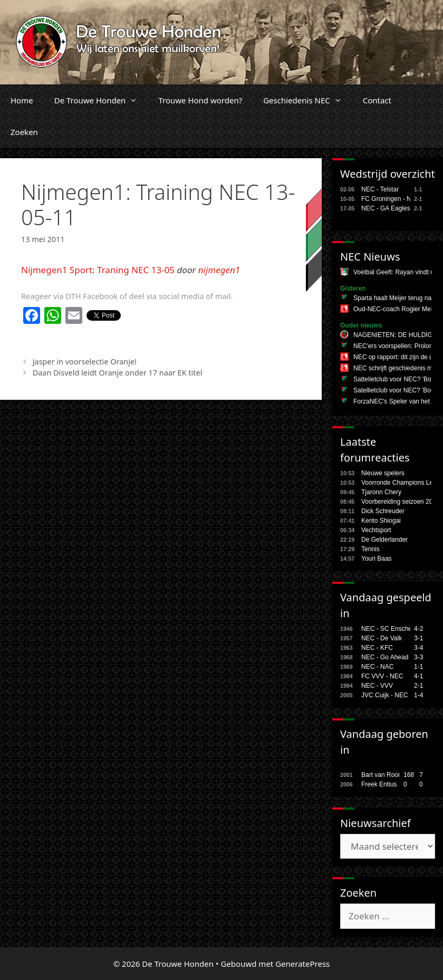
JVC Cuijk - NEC (385, 695)
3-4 (418, 648)
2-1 (418, 686)
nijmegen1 (219, 270)
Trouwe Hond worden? (200, 100)
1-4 (418, 695)
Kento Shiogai (381, 521)
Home (22, 100)
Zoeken (24, 132)
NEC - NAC (377, 667)
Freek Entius (379, 784)
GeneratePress (302, 964)
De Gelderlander (384, 540)
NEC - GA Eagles (386, 208)
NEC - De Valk (382, 638)
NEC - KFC (377, 648)
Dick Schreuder (383, 511)
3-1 (418, 638)
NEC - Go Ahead (385, 657)
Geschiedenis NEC (308, 100)
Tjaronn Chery (381, 492)
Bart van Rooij (381, 775)
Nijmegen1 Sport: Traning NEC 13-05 (98, 270)
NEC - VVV (377, 686)
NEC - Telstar (380, 189)
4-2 (418, 629)
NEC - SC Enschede (390, 629)
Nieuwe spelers (383, 473)
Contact (377, 100)
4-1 (418, 676)
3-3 (418, 657)
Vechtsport (376, 530)
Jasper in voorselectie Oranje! (85, 362)
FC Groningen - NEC (391, 199)
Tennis (370, 549)
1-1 (418, 667)
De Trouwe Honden (101, 100)
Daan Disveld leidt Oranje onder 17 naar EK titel (118, 373)
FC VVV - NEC (382, 676)
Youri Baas (377, 559)
